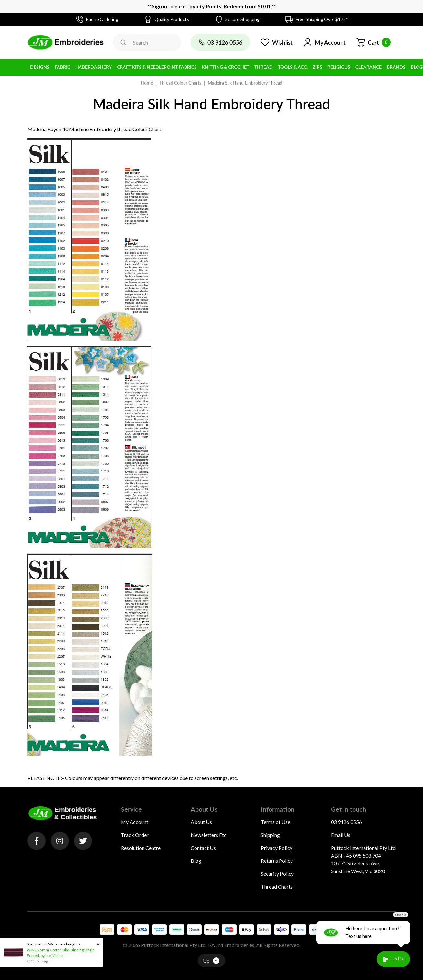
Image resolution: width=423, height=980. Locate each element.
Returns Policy (277, 861)
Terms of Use (275, 822)
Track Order (135, 835)
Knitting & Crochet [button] (226, 67)
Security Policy (277, 874)
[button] (324, 42)
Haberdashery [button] (94, 67)
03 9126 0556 (346, 822)
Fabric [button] (62, 67)
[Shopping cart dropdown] (373, 42)
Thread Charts (277, 886)
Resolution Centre (141, 848)
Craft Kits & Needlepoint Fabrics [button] (157, 67)
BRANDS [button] (396, 67)
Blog (196, 861)
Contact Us (203, 848)
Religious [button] (339, 67)
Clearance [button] (369, 67)
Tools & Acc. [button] (293, 67)
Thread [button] (264, 67)
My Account (135, 822)
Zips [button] (317, 67)
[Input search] (147, 42)
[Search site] (123, 42)
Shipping (270, 835)
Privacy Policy (277, 848)
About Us (201, 822)
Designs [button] (40, 67)
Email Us (341, 835)
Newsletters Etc (209, 835)
